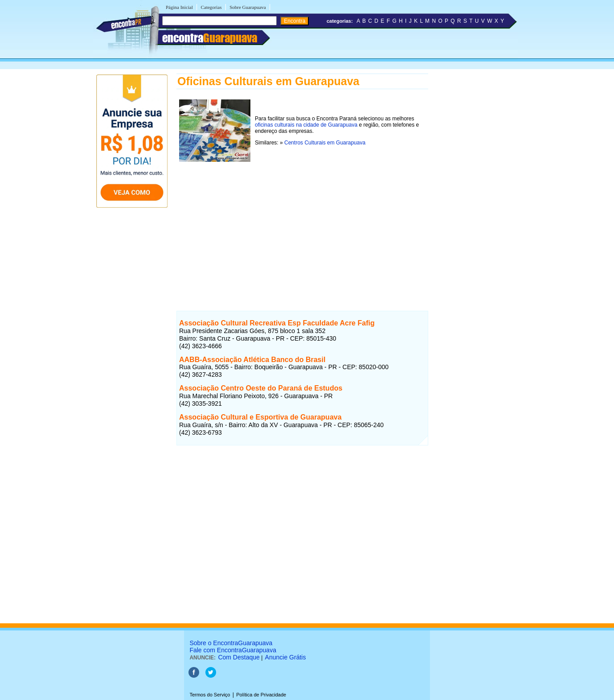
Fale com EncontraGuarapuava (233, 650)
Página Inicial (179, 7)
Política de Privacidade (261, 695)
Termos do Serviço (210, 695)
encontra (210, 38)
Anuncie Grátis (286, 657)
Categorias (211, 7)
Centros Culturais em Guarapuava (325, 143)
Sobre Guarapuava (248, 7)
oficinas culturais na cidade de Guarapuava (306, 125)
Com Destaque (239, 657)
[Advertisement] (302, 227)
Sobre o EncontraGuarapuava (231, 643)
